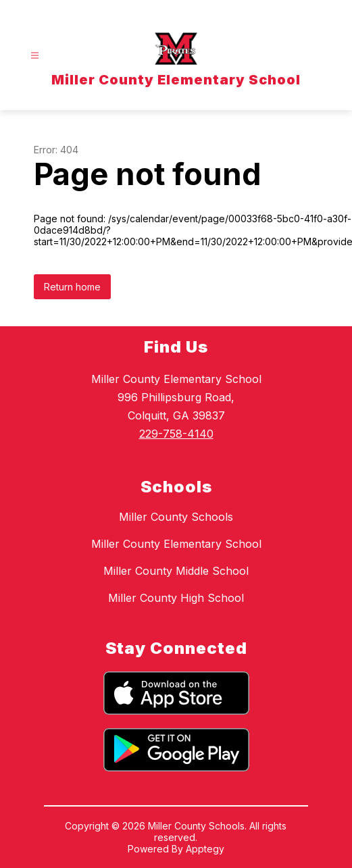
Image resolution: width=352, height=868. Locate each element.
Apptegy (205, 849)
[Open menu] (35, 56)
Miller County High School (176, 598)
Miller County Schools (176, 517)
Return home (72, 287)
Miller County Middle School (176, 571)
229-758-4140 (176, 434)
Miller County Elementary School (176, 544)
